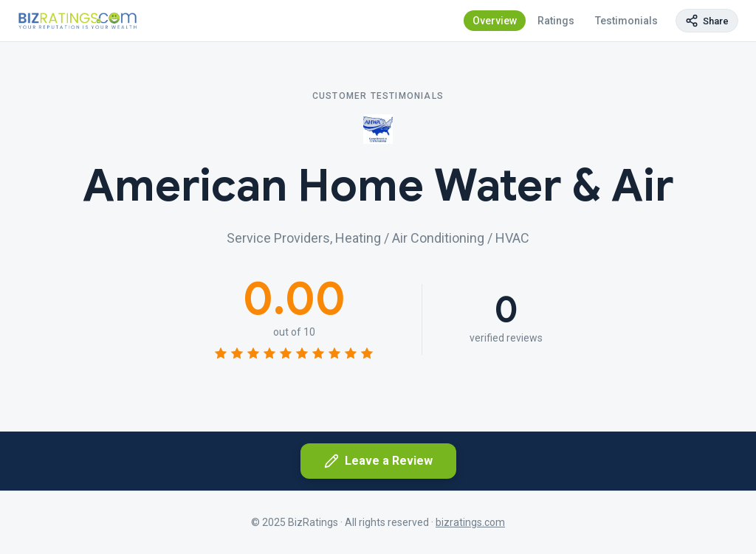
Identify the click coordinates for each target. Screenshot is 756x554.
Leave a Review (378, 461)
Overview (495, 21)
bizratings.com (470, 522)
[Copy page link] (707, 21)
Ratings (556, 21)
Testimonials (626, 21)
